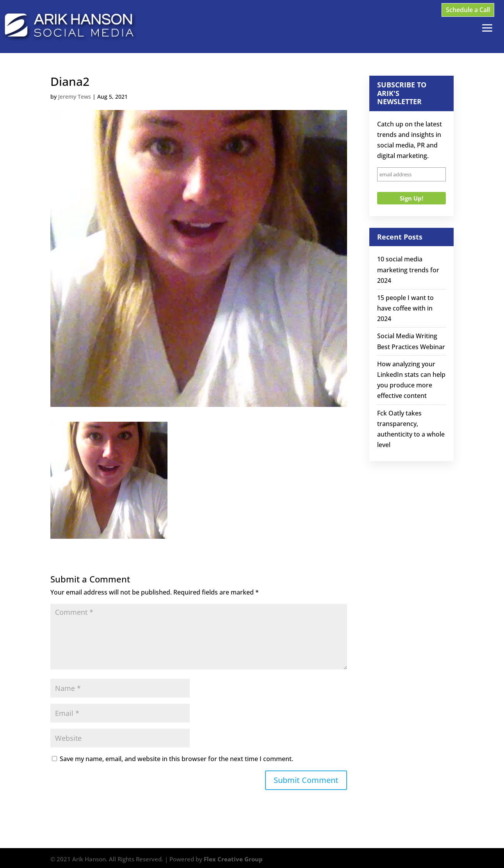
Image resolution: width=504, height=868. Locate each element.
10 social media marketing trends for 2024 (408, 270)
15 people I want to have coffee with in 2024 (405, 308)
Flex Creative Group (233, 859)
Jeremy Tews (75, 97)
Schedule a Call (468, 10)
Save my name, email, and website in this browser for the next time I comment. (176, 759)
